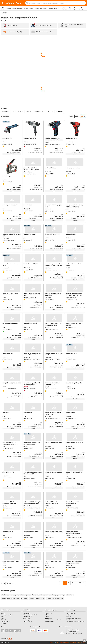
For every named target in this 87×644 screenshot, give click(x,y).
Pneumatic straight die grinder (74, 383)
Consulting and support (41, 8)
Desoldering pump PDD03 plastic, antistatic (74, 324)
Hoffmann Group (52, 8)
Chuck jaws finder (27, 617)
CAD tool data (26, 618)
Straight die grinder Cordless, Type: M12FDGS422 (33, 562)
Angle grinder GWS (7, 138)
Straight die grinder (8, 532)
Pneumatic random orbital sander (53, 442)
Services (26, 8)
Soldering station (28, 413)
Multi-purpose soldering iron (10, 205)
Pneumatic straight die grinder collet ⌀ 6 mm (53, 295)
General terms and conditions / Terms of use (65, 642)
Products (8, 8)
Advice (68, 615)
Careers (3, 613)
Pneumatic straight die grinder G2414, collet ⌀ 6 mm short (10, 503)
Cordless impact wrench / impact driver (53, 206)
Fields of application (17, 8)
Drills (46, 615)
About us (3, 617)
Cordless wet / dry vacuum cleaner (54, 532)
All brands (4, 623)
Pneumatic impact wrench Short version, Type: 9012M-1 (53, 324)
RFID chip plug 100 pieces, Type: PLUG (32, 295)
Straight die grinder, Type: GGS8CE (11, 383)
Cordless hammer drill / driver (31, 264)
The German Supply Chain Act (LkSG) (76, 622)
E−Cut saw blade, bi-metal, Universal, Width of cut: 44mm (10, 443)
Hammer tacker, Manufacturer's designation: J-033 (53, 384)
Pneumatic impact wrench (30, 323)
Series (51, 111)
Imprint (51, 642)
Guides (31, 8)
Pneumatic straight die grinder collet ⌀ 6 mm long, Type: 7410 (74, 295)
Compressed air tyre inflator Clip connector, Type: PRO (32, 384)
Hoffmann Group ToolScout (30, 615)
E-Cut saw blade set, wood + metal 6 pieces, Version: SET (33, 473)
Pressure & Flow (40, 111)
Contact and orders (71, 613)
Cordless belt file (70, 413)
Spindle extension (71, 234)
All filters (60, 111)
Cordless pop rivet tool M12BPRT (74, 442)
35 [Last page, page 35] (80, 583)
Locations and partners (7, 615)
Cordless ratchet (28, 205)
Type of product (18, 111)
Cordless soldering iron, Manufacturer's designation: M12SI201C (73, 533)
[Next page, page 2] (84, 583)
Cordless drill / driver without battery (73, 265)
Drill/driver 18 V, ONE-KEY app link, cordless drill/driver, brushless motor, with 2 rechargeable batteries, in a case (32, 503)
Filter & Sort (4, 108)
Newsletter (69, 620)
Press (3, 618)
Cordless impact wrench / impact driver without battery (32, 443)
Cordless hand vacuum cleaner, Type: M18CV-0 (53, 414)
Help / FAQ (69, 617)
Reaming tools (48, 613)
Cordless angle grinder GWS (52, 234)
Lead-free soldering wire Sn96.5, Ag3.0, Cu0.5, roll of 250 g (74, 206)
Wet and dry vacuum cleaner (73, 168)
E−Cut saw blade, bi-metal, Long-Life (74, 473)
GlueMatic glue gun (8, 353)
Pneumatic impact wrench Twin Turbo (53, 562)
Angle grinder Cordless (8, 472)
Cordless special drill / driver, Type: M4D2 (11, 235)
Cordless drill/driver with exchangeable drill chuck (51, 503)
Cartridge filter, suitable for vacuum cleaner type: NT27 (75, 503)
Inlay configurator (27, 620)
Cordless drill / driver (71, 138)
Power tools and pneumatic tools (53, 620)
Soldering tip (6, 413)
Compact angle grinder (29, 234)
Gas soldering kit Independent (10, 323)
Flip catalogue (27, 613)
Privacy (79, 642)
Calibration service (28, 622)
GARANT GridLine (6, 622)
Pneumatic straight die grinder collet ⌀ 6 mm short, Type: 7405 (32, 169)
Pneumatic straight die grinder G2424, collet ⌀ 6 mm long (74, 562)
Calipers (47, 617)
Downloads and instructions (73, 618)
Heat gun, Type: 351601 (30, 138)
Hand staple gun (7, 176)
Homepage (4, 13)
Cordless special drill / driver (31, 532)
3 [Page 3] (72, 583)
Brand (29, 111)
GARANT (3, 620)
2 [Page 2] (69, 583)
